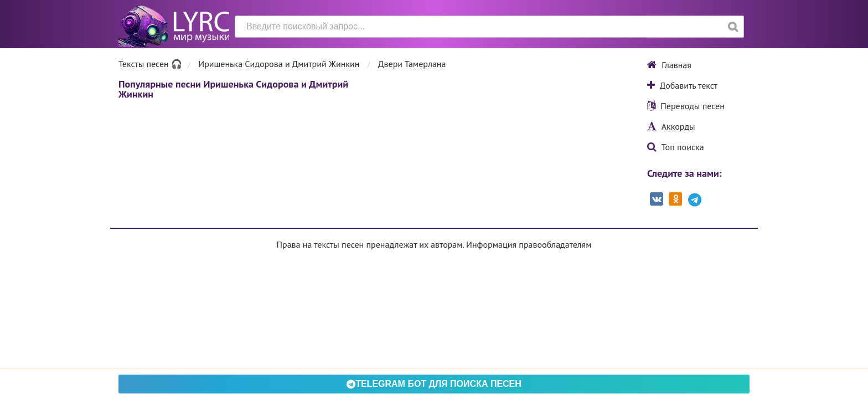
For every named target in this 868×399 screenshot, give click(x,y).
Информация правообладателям (529, 244)
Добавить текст (682, 85)
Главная (669, 65)
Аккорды (671, 126)
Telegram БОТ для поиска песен (434, 384)
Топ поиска (676, 147)
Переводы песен (686, 106)
